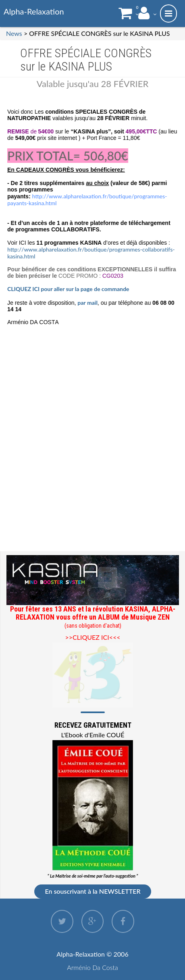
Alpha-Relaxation (34, 11)
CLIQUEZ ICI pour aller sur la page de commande (69, 289)
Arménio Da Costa (92, 967)
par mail (88, 303)
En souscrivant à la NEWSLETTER (92, 891)
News (14, 33)
